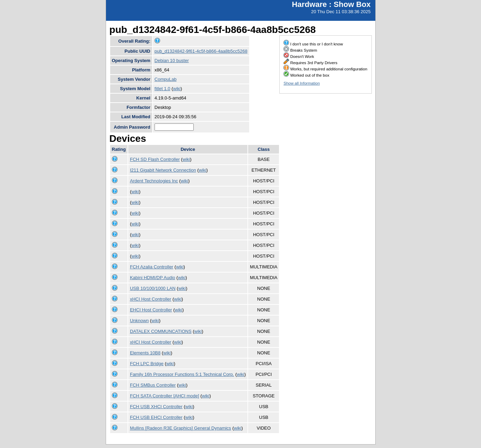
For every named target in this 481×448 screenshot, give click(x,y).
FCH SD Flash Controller (155, 159)
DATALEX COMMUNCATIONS (161, 331)
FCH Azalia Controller (152, 267)
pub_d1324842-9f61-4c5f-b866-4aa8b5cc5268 (201, 51)
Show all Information (302, 83)
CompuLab (166, 79)
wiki (177, 89)
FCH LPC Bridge (147, 364)
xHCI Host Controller (151, 299)
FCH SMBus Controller (153, 385)
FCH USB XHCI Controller (156, 407)
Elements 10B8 (145, 353)
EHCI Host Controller (151, 310)
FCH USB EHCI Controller (156, 417)
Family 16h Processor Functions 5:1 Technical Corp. (182, 374)
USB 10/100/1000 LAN (153, 288)
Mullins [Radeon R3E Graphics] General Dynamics (181, 428)
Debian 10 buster (172, 61)
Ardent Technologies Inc (154, 181)
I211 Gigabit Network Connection (163, 170)
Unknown (139, 321)
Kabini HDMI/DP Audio (153, 278)
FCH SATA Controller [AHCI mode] (165, 396)
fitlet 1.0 (163, 89)
